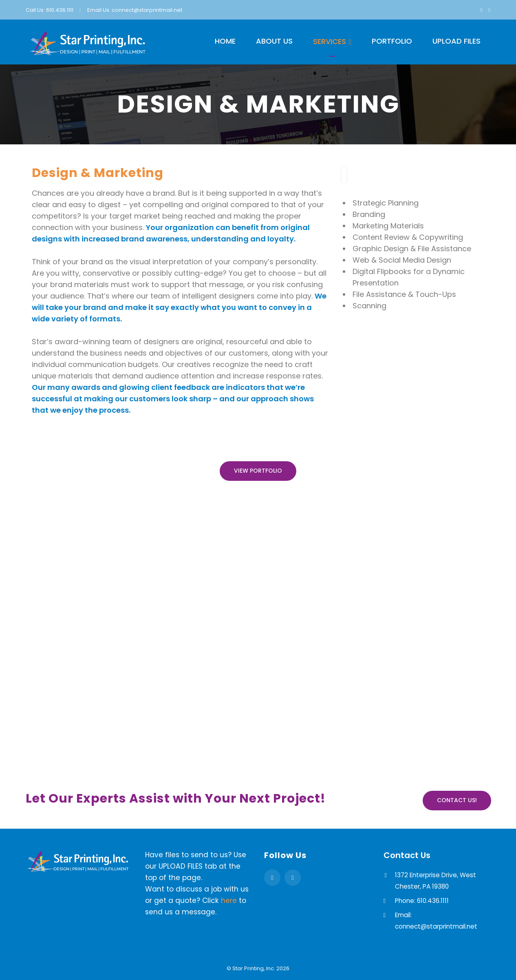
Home (225, 41)
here (229, 900)
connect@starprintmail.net (147, 10)
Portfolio (392, 41)
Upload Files (456, 41)
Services (330, 41)
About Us (274, 41)
